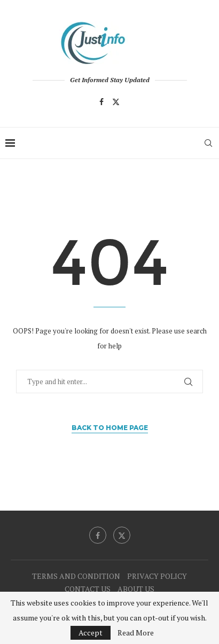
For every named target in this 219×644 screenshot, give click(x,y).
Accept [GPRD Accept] (91, 633)
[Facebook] (101, 102)
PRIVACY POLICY (157, 576)
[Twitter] (116, 102)
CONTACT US (88, 589)
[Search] (208, 143)
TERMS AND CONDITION (76, 576)
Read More (136, 633)
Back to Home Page (110, 428)
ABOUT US (136, 589)
